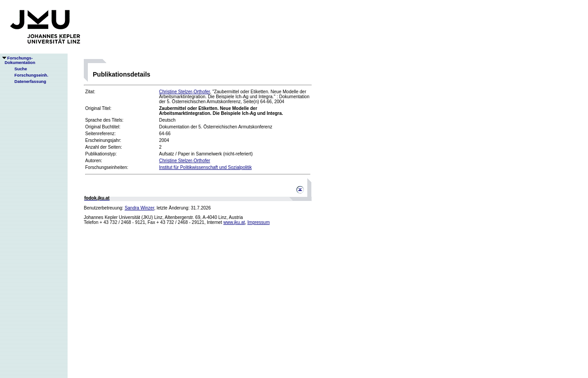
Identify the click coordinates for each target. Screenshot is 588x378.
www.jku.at (234, 222)
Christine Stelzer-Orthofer (185, 92)
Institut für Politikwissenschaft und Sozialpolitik (205, 167)
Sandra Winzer (140, 208)
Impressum (258, 222)
